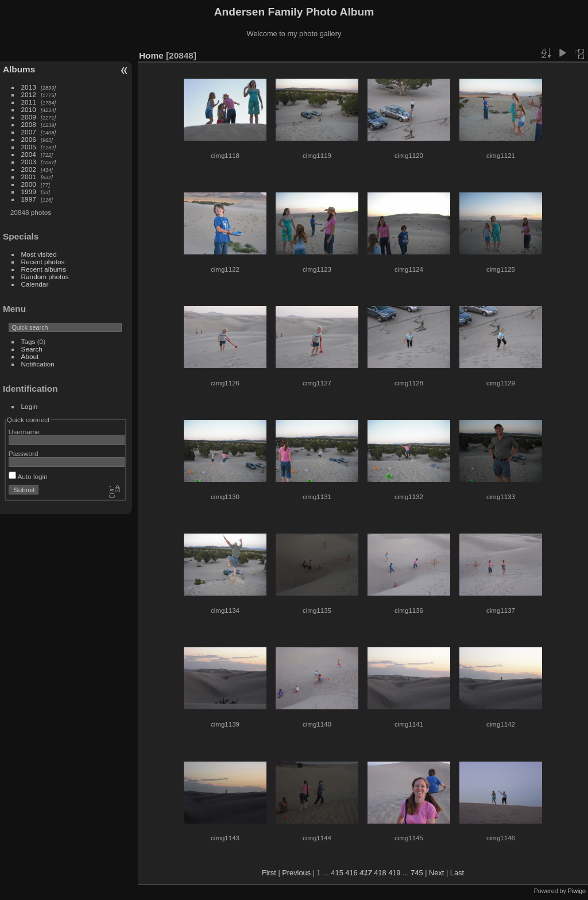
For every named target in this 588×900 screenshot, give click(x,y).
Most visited (39, 254)
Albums (19, 69)
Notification (38, 364)
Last (457, 873)
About (30, 356)
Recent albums (44, 269)
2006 (29, 139)
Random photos (45, 277)
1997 (29, 199)
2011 (29, 102)
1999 (29, 192)
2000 (29, 184)
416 (351, 873)
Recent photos (43, 262)
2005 (29, 147)
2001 (29, 177)
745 (417, 873)
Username (24, 432)
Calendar (35, 284)
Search (32, 349)
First (269, 873)
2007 (29, 132)
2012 (29, 94)
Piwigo (577, 891)
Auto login (28, 476)
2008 (29, 124)
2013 (29, 87)
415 (337, 873)
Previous (296, 873)
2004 (29, 154)
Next (436, 873)
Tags (28, 341)
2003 (29, 162)
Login (30, 406)
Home (151, 55)
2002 (29, 169)
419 (394, 873)
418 (380, 873)
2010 (29, 109)
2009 (29, 117)
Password (24, 453)
